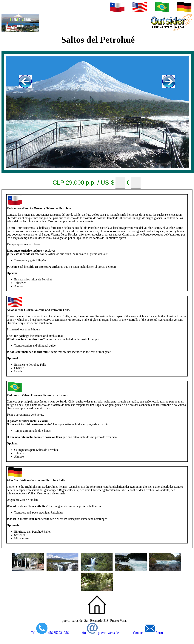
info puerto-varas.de (100, 633)
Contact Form (148, 633)
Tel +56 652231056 (50, 633)
